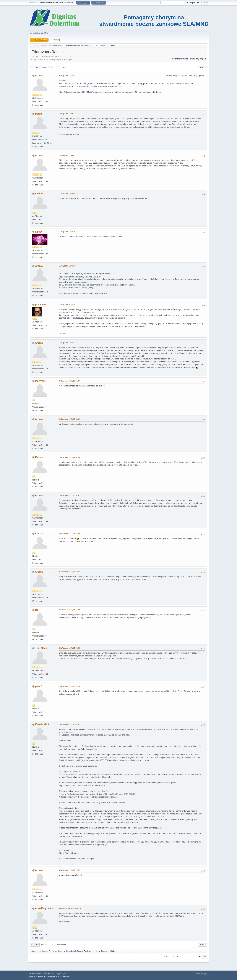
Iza (37, 610)
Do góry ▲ (205, 974)
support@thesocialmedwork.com (183, 833)
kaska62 (40, 194)
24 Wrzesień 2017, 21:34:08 (69, 610)
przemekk (41, 305)
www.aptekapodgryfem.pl (70, 875)
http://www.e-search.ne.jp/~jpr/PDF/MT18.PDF (80, 276)
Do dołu (35, 67)
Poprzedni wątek (180, 59)
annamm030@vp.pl (175, 916)
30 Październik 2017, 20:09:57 (70, 908)
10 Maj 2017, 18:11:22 (67, 114)
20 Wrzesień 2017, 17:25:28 (69, 533)
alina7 (38, 232)
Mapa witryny (61, 974)
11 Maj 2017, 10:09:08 (67, 193)
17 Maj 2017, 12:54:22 (67, 343)
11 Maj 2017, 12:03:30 (67, 232)
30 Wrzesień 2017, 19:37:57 (69, 870)
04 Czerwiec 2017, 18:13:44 (69, 419)
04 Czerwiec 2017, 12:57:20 (69, 381)
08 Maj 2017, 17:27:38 (67, 76)
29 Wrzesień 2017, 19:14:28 (69, 686)
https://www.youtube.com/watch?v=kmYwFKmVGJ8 (82, 786)
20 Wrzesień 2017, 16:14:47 (69, 495)
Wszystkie (61, 67)
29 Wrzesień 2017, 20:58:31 (69, 724)
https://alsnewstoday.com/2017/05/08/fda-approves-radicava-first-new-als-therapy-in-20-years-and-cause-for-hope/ (110, 92)
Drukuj (202, 67)
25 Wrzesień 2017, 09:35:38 (69, 648)
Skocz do (167, 957)
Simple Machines (48, 974)
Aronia (39, 76)
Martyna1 (40, 381)
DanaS (39, 114)
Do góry (35, 945)
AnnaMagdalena (44, 908)
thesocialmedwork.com (113, 237)
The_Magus (42, 648)
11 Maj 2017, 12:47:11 (67, 266)
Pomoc (197, 974)
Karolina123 (42, 724)
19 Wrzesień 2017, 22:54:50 (69, 457)
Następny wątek (198, 59)
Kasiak (39, 457)
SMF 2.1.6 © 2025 (34, 974)
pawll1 (39, 686)
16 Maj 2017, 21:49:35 (67, 305)
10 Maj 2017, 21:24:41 (67, 155)
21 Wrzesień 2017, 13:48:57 (69, 572)
